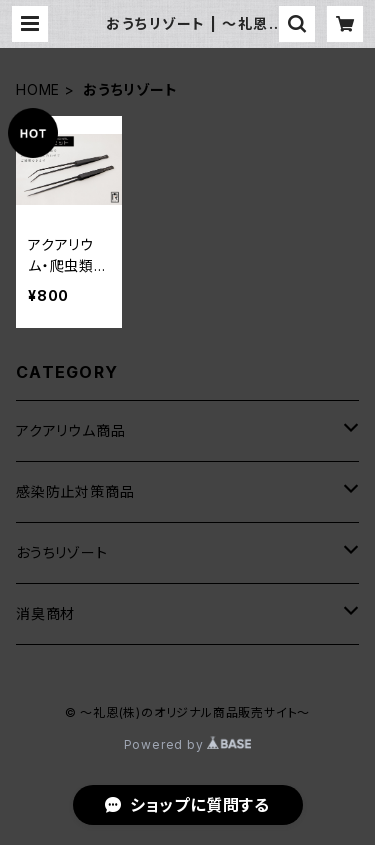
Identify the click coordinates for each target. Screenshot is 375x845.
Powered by (188, 744)
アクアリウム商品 (70, 430)
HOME (38, 89)
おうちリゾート (62, 552)
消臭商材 (45, 613)
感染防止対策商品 (75, 491)
